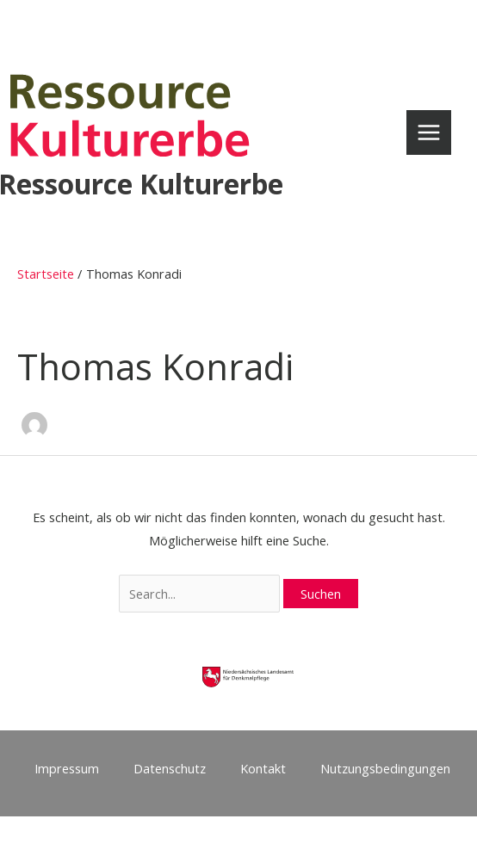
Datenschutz (170, 768)
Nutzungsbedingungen (385, 768)
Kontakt (263, 768)
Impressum (67, 768)
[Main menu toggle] (429, 132)
